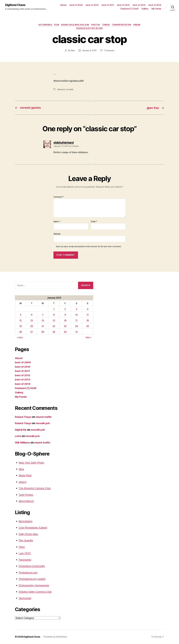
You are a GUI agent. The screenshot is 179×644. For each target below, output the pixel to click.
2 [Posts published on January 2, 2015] (65, 309)
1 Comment (109, 51)
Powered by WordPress (55, 637)
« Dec (20, 338)
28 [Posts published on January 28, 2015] (43, 332)
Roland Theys (23, 417)
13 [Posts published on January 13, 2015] (32, 321)
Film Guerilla (26, 541)
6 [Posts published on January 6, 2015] (32, 315)
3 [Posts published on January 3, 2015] (77, 309)
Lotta (18, 436)
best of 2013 (139, 5)
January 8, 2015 (89, 51)
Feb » (89, 338)
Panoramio (25, 560)
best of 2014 (155, 5)
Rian (73, 51)
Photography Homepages (34, 586)
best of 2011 (108, 5)
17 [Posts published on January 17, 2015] (77, 321)
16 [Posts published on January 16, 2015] (65, 321)
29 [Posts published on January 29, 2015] (54, 332)
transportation (122, 25)
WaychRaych (27, 501)
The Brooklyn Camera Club (35, 488)
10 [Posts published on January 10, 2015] (77, 315)
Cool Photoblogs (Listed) (33, 528)
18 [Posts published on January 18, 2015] (88, 321)
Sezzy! (23, 482)
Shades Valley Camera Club (35, 592)
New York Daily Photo (32, 463)
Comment (59, 197)
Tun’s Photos (26, 495)
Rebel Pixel (25, 476)
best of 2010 (92, 5)
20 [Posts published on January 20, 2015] (32, 326)
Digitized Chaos (16, 5)
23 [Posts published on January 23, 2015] (65, 326)
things (106, 25)
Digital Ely (21, 430)
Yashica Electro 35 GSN (89, 29)
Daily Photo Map (28, 534)
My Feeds (156, 9)
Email (94, 222)
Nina (21, 469)
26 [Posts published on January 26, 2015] (20, 332)
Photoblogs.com (28, 573)
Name (57, 222)
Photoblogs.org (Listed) (33, 579)
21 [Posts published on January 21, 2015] (43, 326)
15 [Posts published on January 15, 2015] (54, 321)
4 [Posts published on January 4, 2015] (88, 309)
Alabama (61, 90)
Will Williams (23, 443)
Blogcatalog (26, 521)
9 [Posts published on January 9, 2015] (65, 315)
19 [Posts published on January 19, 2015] (20, 326)
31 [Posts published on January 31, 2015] (77, 332)
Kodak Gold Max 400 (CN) (75, 25)
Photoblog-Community (32, 566)
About (63, 5)
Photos (96, 25)
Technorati (25, 598)
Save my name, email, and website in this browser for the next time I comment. (89, 247)
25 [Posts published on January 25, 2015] (88, 326)
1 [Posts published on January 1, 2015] (54, 309)
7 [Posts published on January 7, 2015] (43, 315)
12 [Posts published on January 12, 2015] (20, 321)
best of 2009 (76, 5)
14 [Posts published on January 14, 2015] (43, 321)
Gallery (145, 9)
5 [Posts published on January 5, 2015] (20, 315)
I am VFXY (25, 553)
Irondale (70, 90)
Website (57, 234)
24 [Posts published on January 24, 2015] (77, 326)
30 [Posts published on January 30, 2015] (65, 332)
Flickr (22, 547)
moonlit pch (43, 423)
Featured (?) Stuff (129, 9)
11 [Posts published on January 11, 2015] (88, 315)
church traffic (45, 417)
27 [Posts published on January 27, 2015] (32, 332)
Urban (138, 25)
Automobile (45, 25)
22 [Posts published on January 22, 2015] (54, 326)
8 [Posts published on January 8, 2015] (54, 315)
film (56, 25)
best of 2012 (123, 5)
